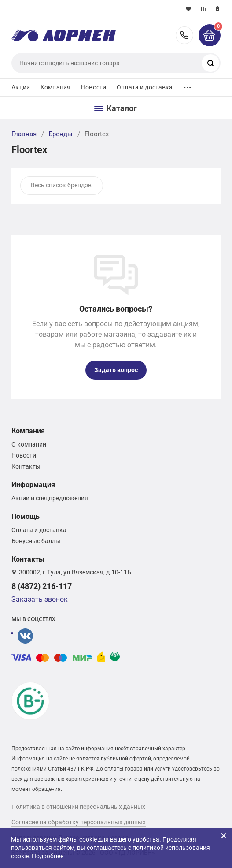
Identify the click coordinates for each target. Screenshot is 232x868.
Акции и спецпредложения (50, 498)
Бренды (61, 134)
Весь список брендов (61, 185)
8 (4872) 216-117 (184, 35)
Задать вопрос (116, 370)
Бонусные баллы (36, 541)
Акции (21, 87)
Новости (94, 87)
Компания (55, 87)
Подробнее (48, 856)
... (188, 85)
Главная (24, 134)
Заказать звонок (40, 599)
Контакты (26, 466)
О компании (29, 444)
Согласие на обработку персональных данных (79, 822)
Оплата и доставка (145, 87)
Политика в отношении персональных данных (78, 807)
